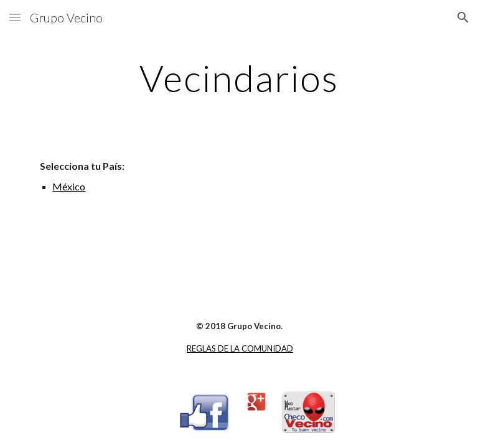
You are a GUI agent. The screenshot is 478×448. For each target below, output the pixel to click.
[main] (239, 78)
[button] (15, 17)
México (69, 186)
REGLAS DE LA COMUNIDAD (240, 348)
